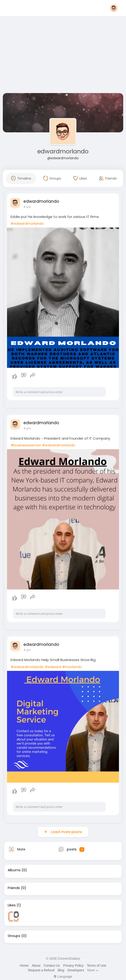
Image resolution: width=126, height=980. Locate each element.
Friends (14, 888)
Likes (12, 905)
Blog (61, 970)
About (36, 966)
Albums (14, 870)
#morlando (72, 667)
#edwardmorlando (27, 223)
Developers (76, 970)
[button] (114, 8)
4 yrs (27, 207)
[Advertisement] (63, 56)
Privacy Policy (73, 966)
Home (24, 966)
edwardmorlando (63, 151)
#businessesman (26, 445)
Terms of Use (96, 966)
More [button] (93, 970)
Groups (14, 936)
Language (63, 976)
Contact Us (52, 966)
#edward (53, 667)
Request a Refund (41, 970)
